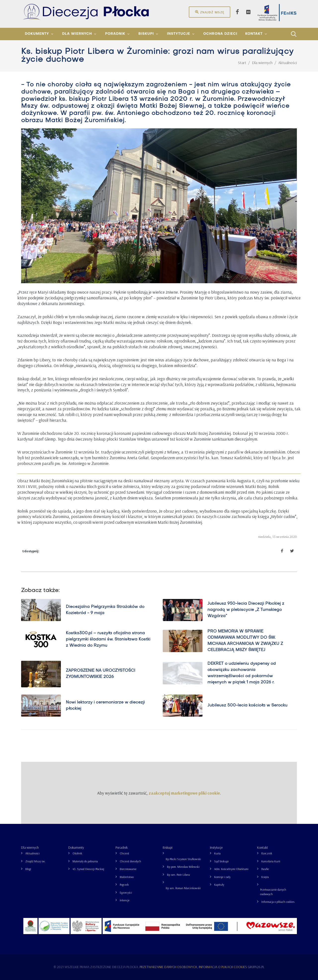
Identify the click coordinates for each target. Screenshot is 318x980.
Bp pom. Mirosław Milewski (183, 867)
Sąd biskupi (221, 861)
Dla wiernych (30, 847)
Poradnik (122, 847)
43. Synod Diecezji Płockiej (88, 869)
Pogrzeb (124, 885)
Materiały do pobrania (85, 861)
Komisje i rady (222, 877)
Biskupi (168, 847)
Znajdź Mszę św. (35, 861)
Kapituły (219, 885)
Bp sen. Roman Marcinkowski (183, 888)
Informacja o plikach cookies (278, 902)
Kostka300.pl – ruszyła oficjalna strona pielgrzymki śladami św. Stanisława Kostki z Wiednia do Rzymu (108, 639)
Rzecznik (267, 853)
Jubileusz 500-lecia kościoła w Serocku (247, 706)
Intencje (125, 900)
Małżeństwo (127, 877)
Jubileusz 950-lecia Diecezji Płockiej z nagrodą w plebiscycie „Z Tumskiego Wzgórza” (246, 610)
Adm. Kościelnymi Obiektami (231, 869)
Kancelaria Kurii (271, 861)
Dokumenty (76, 847)
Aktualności (32, 853)
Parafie (265, 869)
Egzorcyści (126, 892)
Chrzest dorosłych (130, 861)
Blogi (28, 869)
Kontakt (262, 847)
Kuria (217, 853)
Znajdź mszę (210, 12)
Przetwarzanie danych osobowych (273, 892)
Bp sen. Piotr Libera (178, 875)
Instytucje (216, 847)
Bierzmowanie (128, 869)
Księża (265, 877)
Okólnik (77, 853)
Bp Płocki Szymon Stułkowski (183, 859)
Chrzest (124, 853)
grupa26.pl (256, 967)
